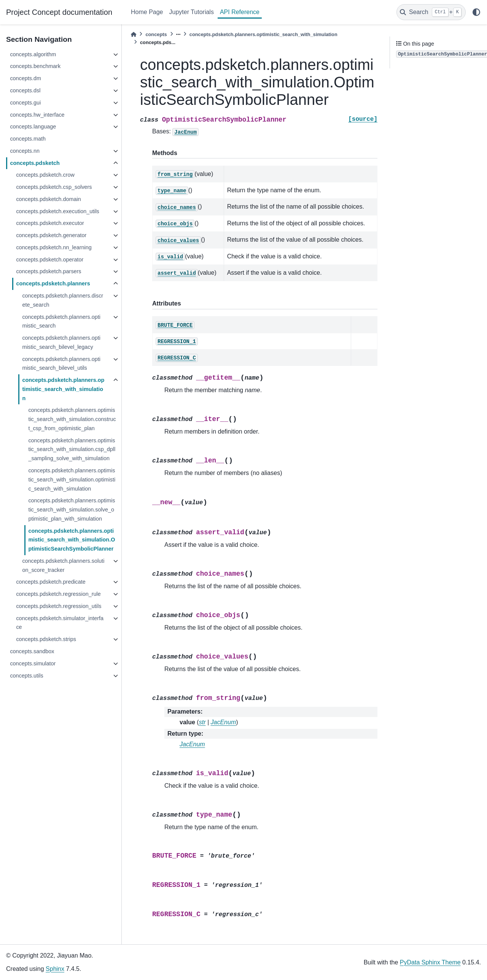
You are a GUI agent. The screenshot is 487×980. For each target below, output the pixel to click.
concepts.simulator (33, 663)
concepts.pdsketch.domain (48, 199)
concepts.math (28, 139)
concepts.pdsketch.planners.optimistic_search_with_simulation (63, 389)
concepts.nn (25, 151)
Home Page (147, 12)
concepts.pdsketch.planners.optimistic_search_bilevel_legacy (61, 342)
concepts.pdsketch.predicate (51, 582)
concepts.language (33, 127)
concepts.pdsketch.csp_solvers (54, 187)
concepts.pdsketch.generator (51, 235)
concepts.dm (25, 78)
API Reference (240, 12)
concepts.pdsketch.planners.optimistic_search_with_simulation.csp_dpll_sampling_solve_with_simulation (72, 450)
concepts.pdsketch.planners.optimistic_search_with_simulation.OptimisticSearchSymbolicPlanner (72, 540)
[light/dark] (476, 12)
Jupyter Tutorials (192, 12)
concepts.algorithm (33, 54)
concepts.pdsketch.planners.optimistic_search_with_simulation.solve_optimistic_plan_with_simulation (72, 510)
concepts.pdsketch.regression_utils (59, 606)
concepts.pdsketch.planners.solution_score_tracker (63, 565)
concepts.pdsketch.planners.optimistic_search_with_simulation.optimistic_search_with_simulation (72, 480)
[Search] (431, 12)
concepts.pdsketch (35, 163)
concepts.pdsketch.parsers (49, 271)
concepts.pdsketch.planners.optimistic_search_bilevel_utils (61, 364)
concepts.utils (26, 676)
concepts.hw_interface (37, 115)
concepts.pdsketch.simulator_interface (60, 623)
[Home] (134, 34)
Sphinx (55, 969)
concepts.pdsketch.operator (50, 260)
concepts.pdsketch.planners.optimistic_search (61, 321)
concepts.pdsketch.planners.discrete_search (63, 300)
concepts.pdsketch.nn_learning (54, 247)
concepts (156, 34)
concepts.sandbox (32, 651)
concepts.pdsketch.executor (50, 223)
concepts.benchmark (35, 66)
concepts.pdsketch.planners (53, 283)
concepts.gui (25, 103)
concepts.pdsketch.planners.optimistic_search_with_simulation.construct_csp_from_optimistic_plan (72, 419)
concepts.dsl (25, 90)
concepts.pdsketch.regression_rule (58, 594)
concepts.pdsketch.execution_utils (57, 211)
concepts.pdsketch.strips (46, 639)
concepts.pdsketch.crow (45, 175)
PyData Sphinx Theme (430, 962)
